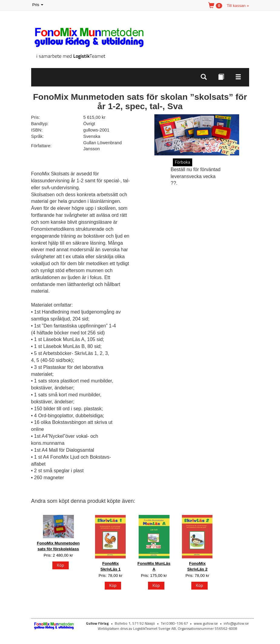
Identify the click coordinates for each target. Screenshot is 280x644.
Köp (61, 565)
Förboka (183, 162)
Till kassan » (238, 6)
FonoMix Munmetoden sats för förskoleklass (58, 546)
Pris (38, 5)
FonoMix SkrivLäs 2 (198, 566)
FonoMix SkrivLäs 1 (111, 566)
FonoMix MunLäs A (154, 566)
